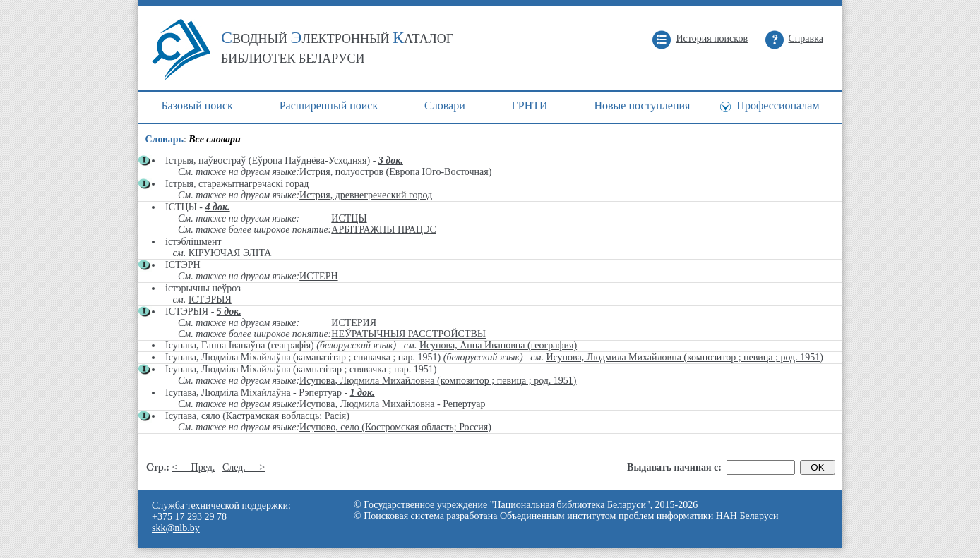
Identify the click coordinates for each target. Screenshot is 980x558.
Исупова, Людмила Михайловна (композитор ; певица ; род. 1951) (684, 357)
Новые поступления (642, 105)
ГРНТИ (530, 105)
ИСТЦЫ (349, 218)
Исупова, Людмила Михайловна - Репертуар (392, 404)
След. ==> (244, 467)
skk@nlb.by (176, 528)
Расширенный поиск (329, 105)
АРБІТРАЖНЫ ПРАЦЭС (384, 230)
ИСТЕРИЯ (354, 323)
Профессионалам (778, 105)
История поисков (712, 38)
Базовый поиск (197, 105)
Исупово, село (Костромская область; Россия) (395, 427)
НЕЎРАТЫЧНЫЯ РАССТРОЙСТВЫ (408, 334)
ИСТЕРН (318, 276)
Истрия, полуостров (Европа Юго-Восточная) (395, 172)
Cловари (445, 105)
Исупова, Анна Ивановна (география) (498, 345)
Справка (806, 38)
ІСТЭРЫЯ (210, 299)
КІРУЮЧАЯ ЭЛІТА (230, 253)
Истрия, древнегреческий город (366, 195)
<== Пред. (193, 467)
